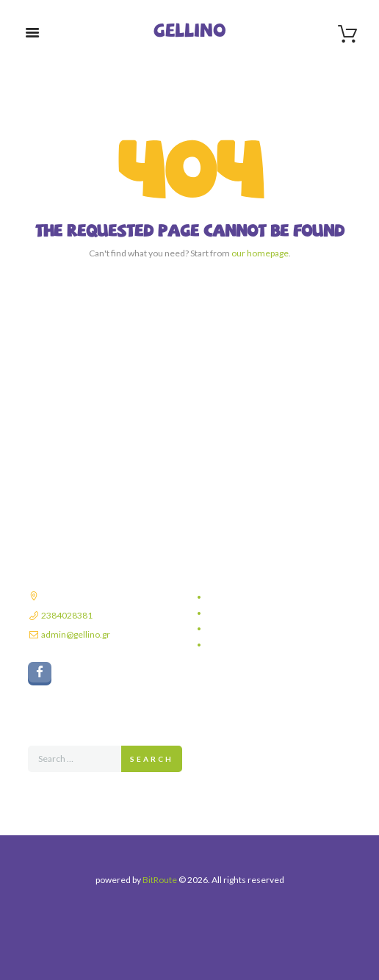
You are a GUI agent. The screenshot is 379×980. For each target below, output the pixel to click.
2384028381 (67, 615)
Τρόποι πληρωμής (243, 628)
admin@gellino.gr (76, 634)
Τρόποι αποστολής (243, 613)
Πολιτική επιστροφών (248, 645)
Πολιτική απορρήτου (246, 597)
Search (152, 759)
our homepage (260, 253)
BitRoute (160, 880)
